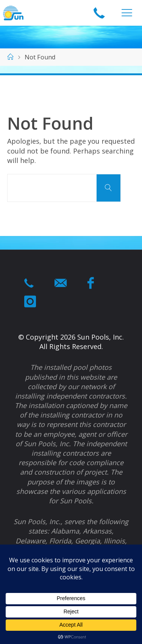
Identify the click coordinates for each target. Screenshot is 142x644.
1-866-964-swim (99, 13)
